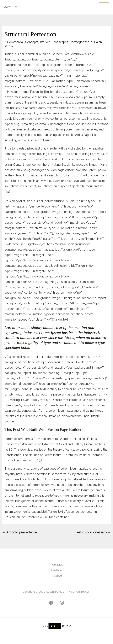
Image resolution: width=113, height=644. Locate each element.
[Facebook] (51, 603)
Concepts (32, 42)
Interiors (45, 42)
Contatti (57, 576)
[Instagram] (62, 603)
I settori (57, 570)
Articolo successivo (94, 532)
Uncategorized (80, 42)
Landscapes (60, 42)
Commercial (15, 42)
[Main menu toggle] (104, 7)
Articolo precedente (19, 532)
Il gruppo (57, 564)
